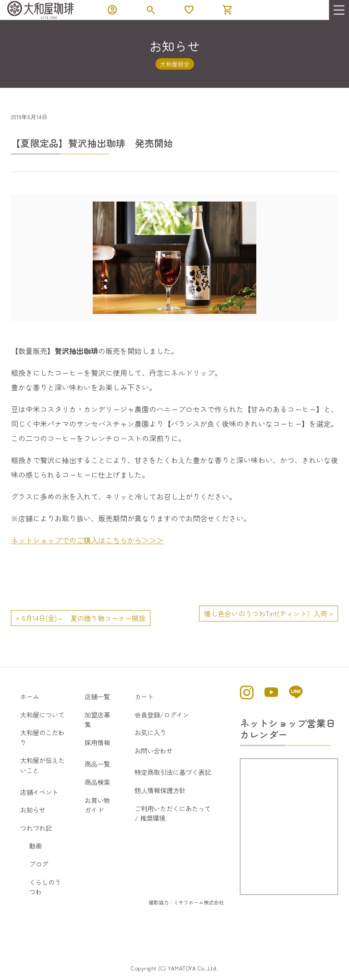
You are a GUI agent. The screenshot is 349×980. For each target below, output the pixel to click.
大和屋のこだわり (42, 737)
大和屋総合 (175, 64)
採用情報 (97, 742)
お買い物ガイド (97, 805)
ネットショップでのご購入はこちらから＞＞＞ (87, 540)
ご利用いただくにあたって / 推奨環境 (173, 813)
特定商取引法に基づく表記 (173, 772)
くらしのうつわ (45, 887)
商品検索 (97, 782)
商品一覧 (97, 764)
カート (144, 696)
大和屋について (42, 715)
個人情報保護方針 (160, 790)
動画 (35, 846)
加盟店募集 (97, 720)
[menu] (339, 10)
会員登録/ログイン (162, 715)
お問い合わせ (154, 750)
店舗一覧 (97, 696)
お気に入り (150, 732)
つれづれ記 (36, 828)
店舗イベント (39, 792)
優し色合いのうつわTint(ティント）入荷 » (269, 613)
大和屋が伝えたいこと (42, 765)
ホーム (30, 696)
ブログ (39, 864)
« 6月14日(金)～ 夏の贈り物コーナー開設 (81, 618)
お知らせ (33, 810)
